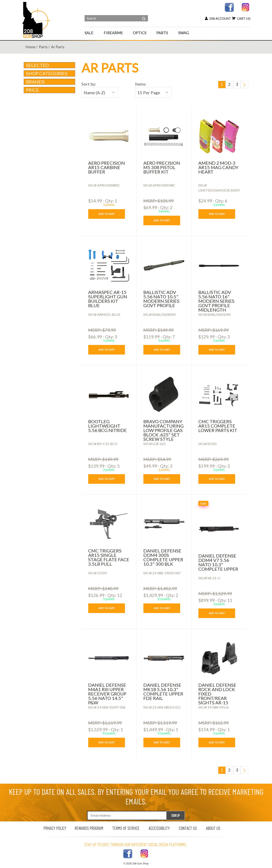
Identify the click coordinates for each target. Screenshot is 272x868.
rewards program (89, 828)
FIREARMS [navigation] (113, 33)
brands (50, 82)
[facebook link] (229, 7)
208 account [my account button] (218, 18)
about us (213, 828)
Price (50, 90)
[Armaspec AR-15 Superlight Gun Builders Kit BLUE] (109, 265)
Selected (37, 65)
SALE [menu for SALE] (89, 33)
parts (43, 47)
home (30, 47)
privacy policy (55, 828)
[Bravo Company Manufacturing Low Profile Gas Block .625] (164, 395)
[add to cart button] (110, 214)
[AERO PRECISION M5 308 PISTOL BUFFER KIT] (164, 136)
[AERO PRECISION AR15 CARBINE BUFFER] (109, 136)
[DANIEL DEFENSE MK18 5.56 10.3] (164, 658)
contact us (188, 828)
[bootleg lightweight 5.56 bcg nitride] (109, 395)
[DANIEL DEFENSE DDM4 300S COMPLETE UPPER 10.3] (164, 524)
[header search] (144, 16)
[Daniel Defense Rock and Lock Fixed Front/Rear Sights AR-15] (219, 658)
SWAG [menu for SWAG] (184, 33)
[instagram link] (246, 7)
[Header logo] (37, 20)
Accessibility (159, 828)
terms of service (126, 828)
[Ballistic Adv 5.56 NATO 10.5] (164, 265)
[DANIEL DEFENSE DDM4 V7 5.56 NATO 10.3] (219, 529)
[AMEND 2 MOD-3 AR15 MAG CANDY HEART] (219, 136)
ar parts (58, 47)
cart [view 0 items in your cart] (241, 18)
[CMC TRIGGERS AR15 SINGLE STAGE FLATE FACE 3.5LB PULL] (109, 524)
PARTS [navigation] (162, 33)
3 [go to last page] (237, 84)
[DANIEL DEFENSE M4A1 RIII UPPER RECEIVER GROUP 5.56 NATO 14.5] (109, 658)
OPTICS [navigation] (140, 33)
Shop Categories (50, 73)
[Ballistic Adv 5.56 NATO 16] (219, 265)
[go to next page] (245, 85)
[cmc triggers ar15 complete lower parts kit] (219, 395)
